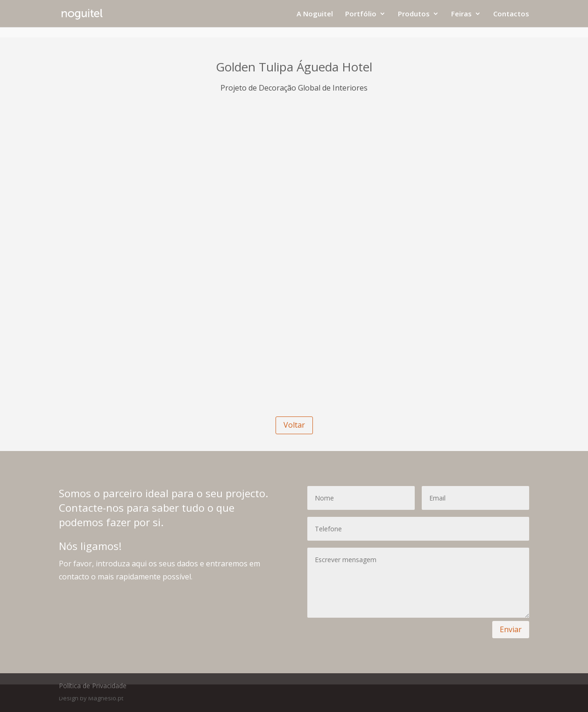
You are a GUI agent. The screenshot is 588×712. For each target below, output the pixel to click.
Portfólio (361, 14)
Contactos (511, 14)
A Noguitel (315, 14)
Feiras (461, 14)
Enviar (511, 629)
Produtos (414, 14)
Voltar (294, 425)
